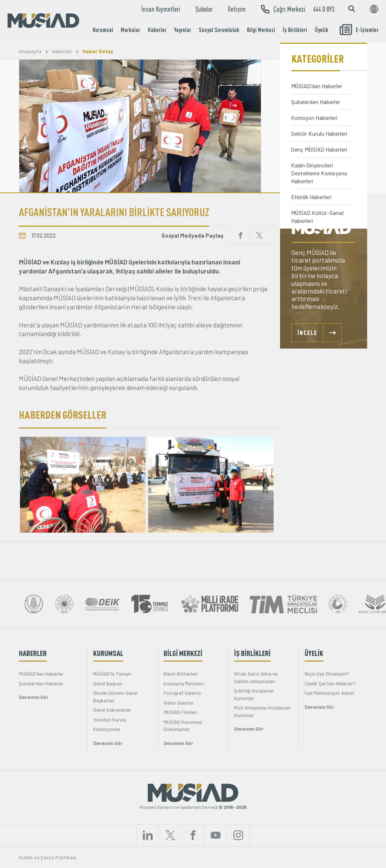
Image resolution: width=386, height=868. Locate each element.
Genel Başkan (108, 684)
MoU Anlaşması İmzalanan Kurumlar (262, 711)
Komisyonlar (107, 729)
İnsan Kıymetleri (161, 9)
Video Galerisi (178, 703)
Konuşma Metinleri (184, 684)
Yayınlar (183, 30)
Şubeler (204, 9)
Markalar (130, 30)
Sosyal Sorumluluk (219, 30)
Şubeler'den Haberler (41, 684)
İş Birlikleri (295, 30)
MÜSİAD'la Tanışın (112, 674)
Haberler (157, 30)
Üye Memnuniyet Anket (329, 693)
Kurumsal (103, 30)
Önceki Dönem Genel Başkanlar (115, 697)
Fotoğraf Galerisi (182, 693)
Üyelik (322, 30)
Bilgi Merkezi (261, 30)
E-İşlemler (359, 30)
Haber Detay (98, 51)
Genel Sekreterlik (112, 710)
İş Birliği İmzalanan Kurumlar (254, 694)
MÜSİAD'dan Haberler (41, 674)
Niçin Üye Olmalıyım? (327, 674)
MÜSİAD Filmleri (180, 712)
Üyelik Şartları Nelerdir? (330, 684)
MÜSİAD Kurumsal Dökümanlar (183, 726)
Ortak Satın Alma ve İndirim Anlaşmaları (256, 678)
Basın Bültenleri (181, 674)
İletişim (237, 9)
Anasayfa (30, 51)
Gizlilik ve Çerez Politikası (48, 857)
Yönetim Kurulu (110, 720)
